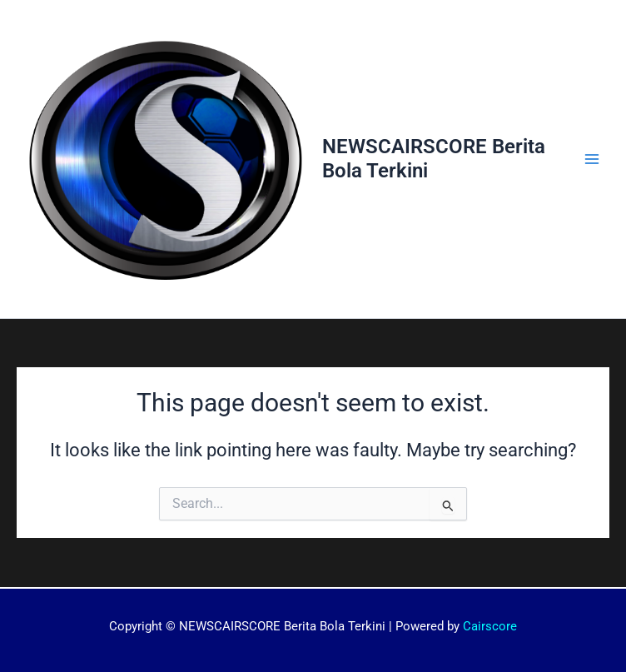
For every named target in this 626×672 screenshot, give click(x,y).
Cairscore (490, 626)
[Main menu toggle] (592, 159)
